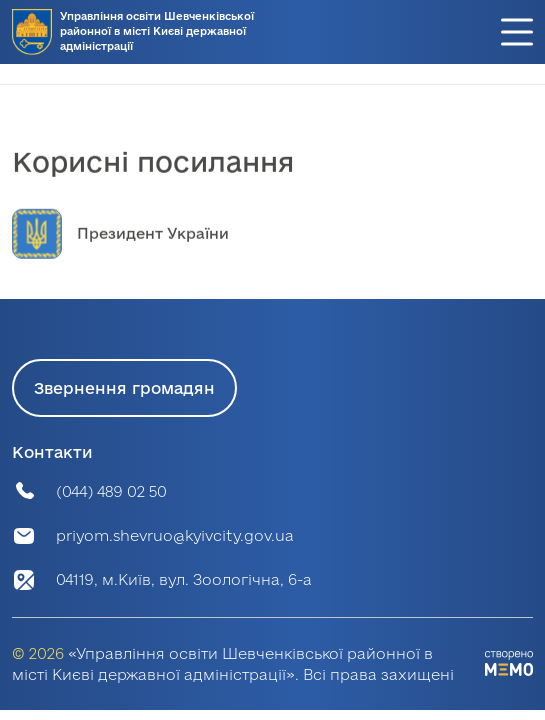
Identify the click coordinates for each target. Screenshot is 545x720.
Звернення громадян (124, 388)
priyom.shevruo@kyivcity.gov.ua (175, 535)
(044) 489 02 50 (111, 491)
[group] (272, 249)
